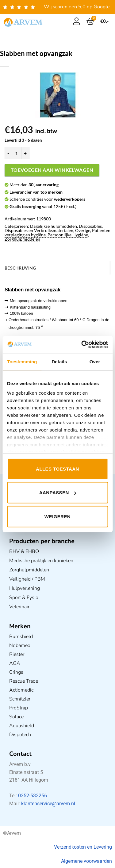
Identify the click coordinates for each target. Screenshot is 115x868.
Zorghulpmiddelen (22, 239)
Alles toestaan (57, 469)
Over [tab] (95, 361)
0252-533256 (33, 796)
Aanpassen (58, 493)
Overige (83, 230)
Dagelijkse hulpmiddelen (54, 226)
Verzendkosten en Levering (83, 847)
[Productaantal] (17, 153)
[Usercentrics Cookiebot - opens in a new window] (82, 345)
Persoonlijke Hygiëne (68, 235)
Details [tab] (59, 361)
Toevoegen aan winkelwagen (52, 170)
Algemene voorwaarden (86, 861)
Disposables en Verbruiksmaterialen (39, 230)
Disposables (90, 226)
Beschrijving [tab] (20, 268)
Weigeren (57, 516)
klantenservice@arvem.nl (48, 804)
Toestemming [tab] (22, 361)
